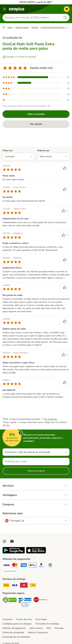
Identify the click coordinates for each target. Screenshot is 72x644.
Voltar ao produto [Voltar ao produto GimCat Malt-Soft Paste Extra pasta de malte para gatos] (36, 114)
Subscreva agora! (36, 471)
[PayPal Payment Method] (41, 566)
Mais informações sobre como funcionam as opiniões (27, 106)
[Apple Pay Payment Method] (33, 566)
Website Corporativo (38, 632)
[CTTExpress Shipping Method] (24, 586)
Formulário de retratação (47, 624)
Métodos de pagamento (14, 628)
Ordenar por (43, 151)
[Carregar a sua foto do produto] (19, 57)
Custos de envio (24, 619)
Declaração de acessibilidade (16, 637)
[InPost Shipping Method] (33, 586)
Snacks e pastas (22, 27)
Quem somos (36, 628)
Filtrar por (8, 151)
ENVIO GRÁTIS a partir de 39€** (36, 2)
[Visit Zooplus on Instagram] (4, 541)
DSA (49, 628)
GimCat (35, 27)
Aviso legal (41, 619)
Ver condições (51, 419)
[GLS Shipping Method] (15, 586)
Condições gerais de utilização (17, 624)
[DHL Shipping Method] (6, 586)
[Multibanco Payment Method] (50, 566)
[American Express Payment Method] (24, 566)
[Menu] (4, 9)
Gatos (10, 27)
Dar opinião (36, 124)
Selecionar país (13, 513)
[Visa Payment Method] (6, 566)
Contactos (7, 619)
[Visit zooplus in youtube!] (12, 541)
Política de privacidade (13, 632)
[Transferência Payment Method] (10, 571)
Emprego (59, 628)
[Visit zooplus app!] (14, 553)
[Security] (10, 600)
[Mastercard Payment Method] (15, 566)
